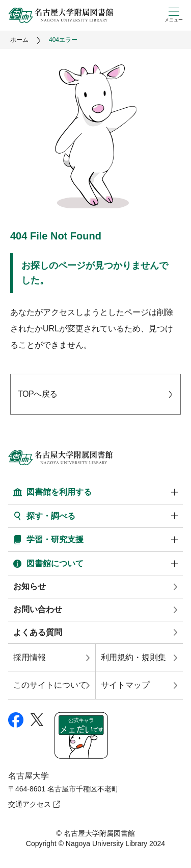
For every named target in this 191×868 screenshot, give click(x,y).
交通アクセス (30, 804)
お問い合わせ (38, 609)
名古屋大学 (29, 776)
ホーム (19, 40)
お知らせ (30, 586)
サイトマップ (125, 685)
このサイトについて (50, 685)
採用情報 (30, 657)
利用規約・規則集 (133, 657)
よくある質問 (38, 632)
